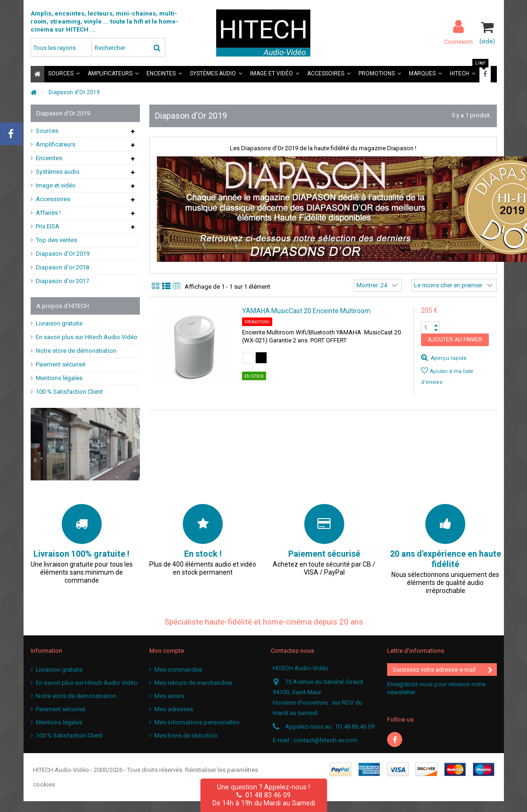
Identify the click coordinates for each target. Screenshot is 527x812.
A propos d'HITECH (63, 306)
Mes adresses (174, 709)
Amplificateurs (56, 144)
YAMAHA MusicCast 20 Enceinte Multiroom (306, 311)
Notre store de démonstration (76, 351)
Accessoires (53, 199)
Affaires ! (48, 213)
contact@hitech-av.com (325, 740)
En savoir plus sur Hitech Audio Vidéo (87, 337)
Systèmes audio (58, 172)
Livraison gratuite (59, 323)
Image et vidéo (56, 185)
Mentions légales (59, 378)
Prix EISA (48, 226)
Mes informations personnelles (197, 722)
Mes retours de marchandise (193, 683)
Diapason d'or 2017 (62, 281)
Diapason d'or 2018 (62, 267)
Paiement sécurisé (61, 364)
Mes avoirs (169, 696)
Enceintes (49, 158)
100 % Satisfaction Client (69, 392)
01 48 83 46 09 (263, 795)
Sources (47, 131)
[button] (64, 74)
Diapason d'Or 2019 (63, 254)
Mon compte (167, 651)
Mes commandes (178, 670)
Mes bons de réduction (186, 735)
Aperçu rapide (448, 358)
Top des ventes (57, 240)
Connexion (458, 41)
